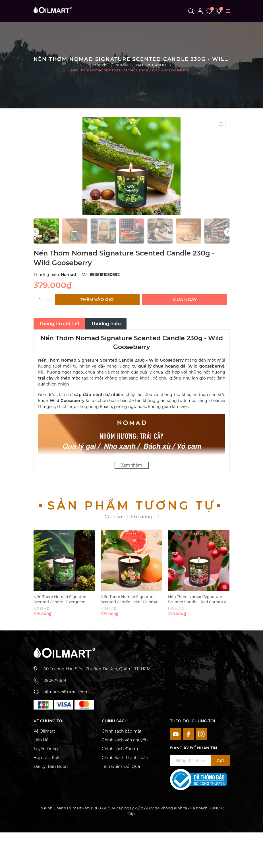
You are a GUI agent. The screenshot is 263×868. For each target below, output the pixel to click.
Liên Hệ (41, 740)
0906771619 (55, 681)
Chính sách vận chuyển (125, 740)
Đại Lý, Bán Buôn (51, 766)
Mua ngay (185, 299)
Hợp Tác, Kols (47, 758)
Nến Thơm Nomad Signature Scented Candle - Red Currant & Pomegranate (197, 602)
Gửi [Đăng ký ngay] (220, 761)
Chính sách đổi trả (120, 749)
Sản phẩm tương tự (132, 505)
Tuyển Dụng (46, 749)
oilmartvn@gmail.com (66, 692)
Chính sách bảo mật (122, 731)
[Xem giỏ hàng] (218, 11)
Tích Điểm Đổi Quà (121, 766)
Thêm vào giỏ (97, 299)
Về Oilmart (44, 731)
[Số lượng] (40, 300)
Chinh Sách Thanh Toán (125, 758)
